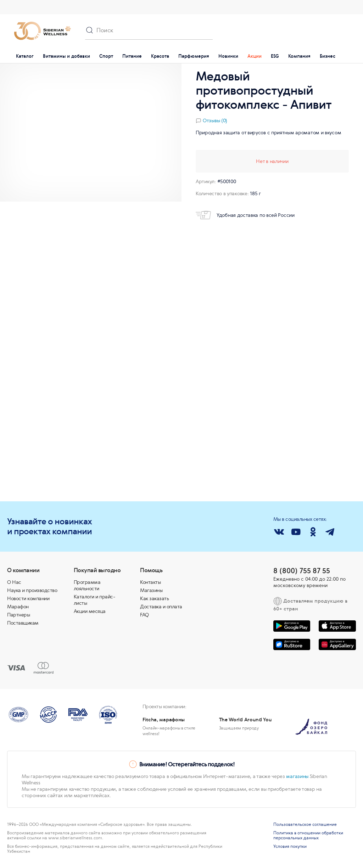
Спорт (106, 56)
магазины (297, 776)
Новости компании (28, 598)
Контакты (150, 582)
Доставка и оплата (161, 607)
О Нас (14, 582)
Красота (160, 56)
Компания (299, 56)
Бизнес (328, 56)
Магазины (151, 590)
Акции (255, 56)
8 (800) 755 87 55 (302, 571)
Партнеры (18, 615)
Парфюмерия (194, 56)
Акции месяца (90, 611)
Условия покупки (290, 846)
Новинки (228, 56)
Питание (132, 56)
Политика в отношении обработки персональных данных (308, 835)
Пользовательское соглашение (305, 824)
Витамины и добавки (66, 56)
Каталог (25, 56)
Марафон (18, 607)
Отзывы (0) (215, 120)
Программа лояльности (87, 585)
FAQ (144, 615)
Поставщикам (23, 623)
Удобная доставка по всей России (245, 215)
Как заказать (154, 598)
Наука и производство (32, 590)
